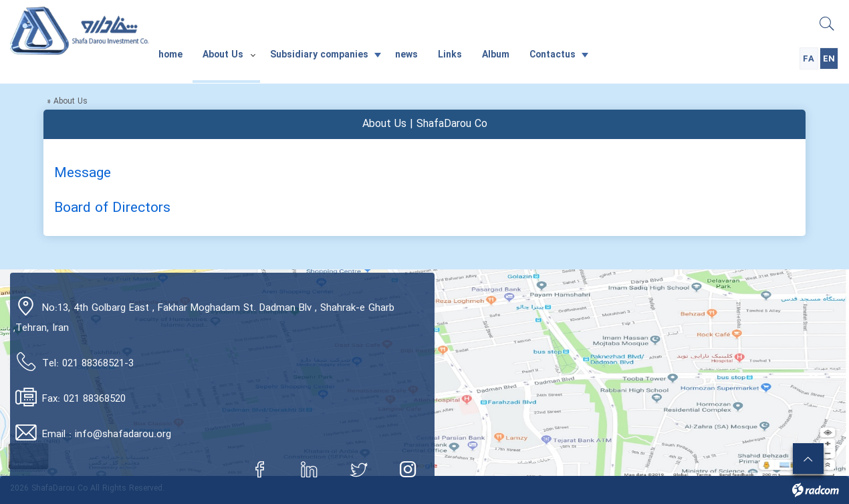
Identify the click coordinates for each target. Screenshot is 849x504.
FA (809, 59)
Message (83, 173)
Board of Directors (112, 208)
